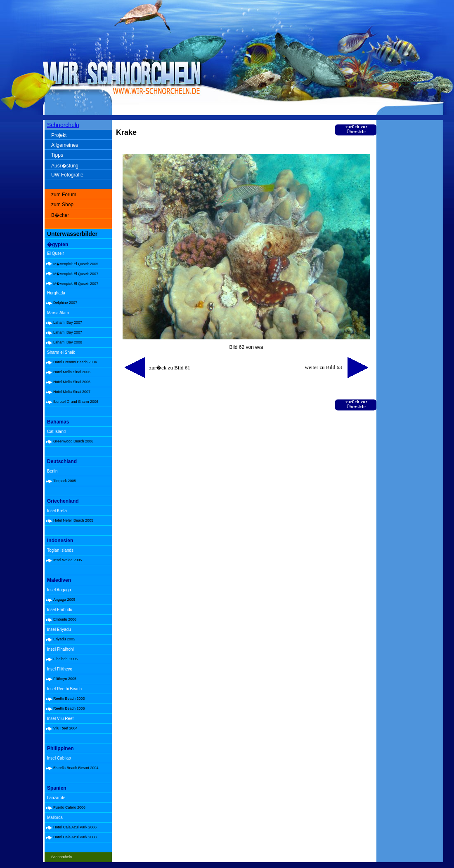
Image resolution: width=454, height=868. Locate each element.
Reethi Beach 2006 (69, 708)
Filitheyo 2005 (65, 679)
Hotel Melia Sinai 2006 (72, 372)
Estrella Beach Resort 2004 (76, 768)
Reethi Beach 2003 (69, 699)
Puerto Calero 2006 (69, 807)
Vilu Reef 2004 (65, 728)
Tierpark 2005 (65, 481)
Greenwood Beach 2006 (73, 441)
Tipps (57, 155)
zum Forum (64, 195)
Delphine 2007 (65, 303)
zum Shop (62, 205)
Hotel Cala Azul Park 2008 (75, 837)
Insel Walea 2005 (67, 560)
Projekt (59, 135)
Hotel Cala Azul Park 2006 (75, 827)
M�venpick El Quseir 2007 (76, 274)
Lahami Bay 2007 (68, 322)
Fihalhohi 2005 (65, 659)
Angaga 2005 (64, 600)
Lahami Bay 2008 (68, 342)
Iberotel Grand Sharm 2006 (76, 402)
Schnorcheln (63, 125)
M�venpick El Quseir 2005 (76, 264)
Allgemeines (65, 145)
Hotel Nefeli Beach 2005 (73, 520)
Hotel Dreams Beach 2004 (75, 362)
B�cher (60, 215)
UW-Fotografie (67, 175)
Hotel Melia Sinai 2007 (72, 392)
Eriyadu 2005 (64, 639)
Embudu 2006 (65, 619)
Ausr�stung (65, 166)
